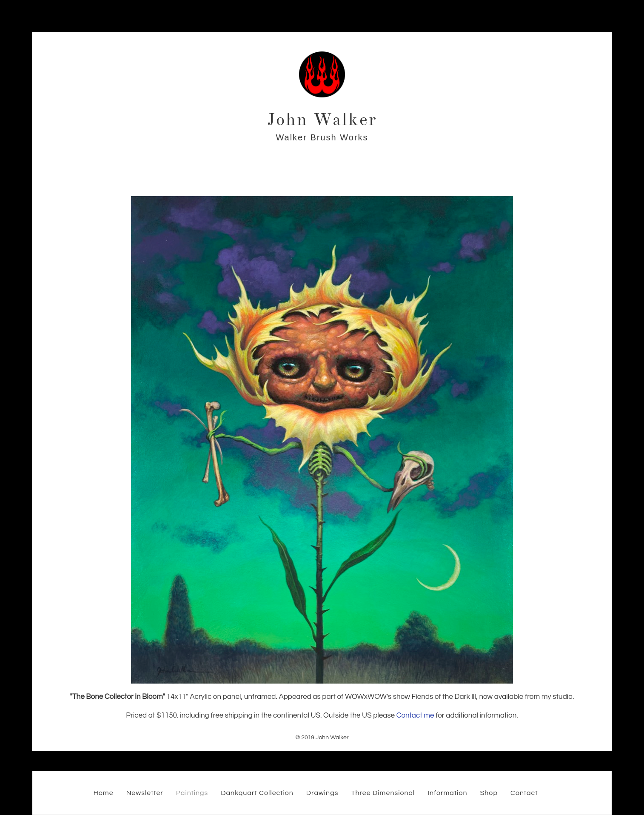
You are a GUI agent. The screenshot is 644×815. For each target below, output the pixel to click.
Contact (524, 793)
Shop (489, 793)
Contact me (415, 715)
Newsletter (145, 793)
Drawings (322, 793)
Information (447, 793)
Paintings (192, 793)
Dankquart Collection (257, 793)
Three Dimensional (383, 793)
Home (104, 793)
